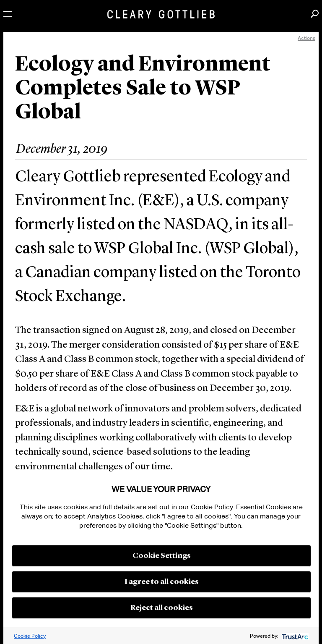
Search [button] (315, 14)
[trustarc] (294, 636)
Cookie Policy (30, 636)
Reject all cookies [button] (162, 608)
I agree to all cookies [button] (162, 582)
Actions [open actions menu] (306, 38)
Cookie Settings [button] (162, 556)
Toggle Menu (8, 14)
